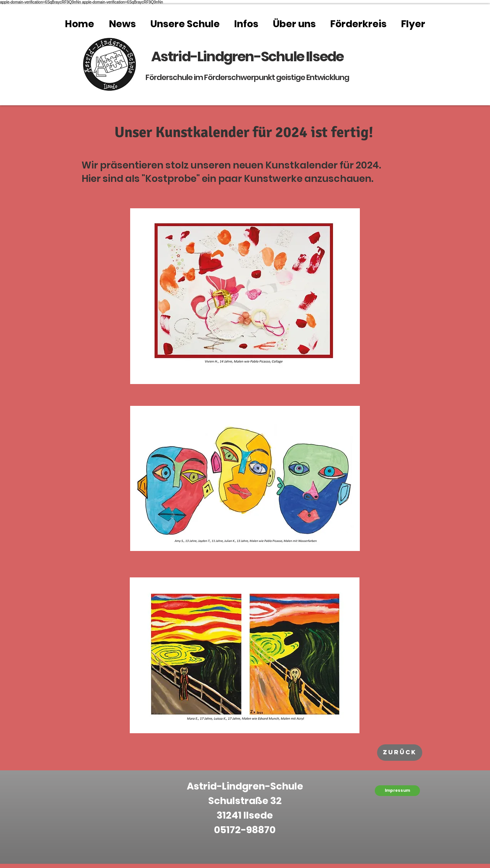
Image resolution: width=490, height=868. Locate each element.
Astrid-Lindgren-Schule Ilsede (247, 56)
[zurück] (400, 753)
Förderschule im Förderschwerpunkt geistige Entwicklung (247, 77)
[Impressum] (397, 791)
